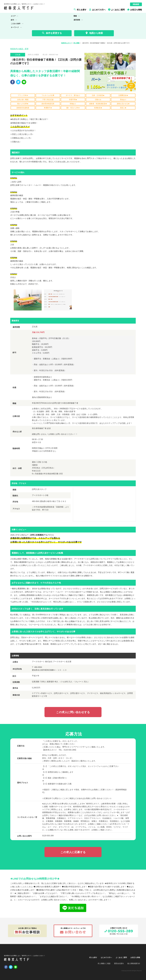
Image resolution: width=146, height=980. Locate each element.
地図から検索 (94, 33)
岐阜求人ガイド (67, 43)
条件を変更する (52, 33)
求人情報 (76, 43)
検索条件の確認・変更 (19, 49)
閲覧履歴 (136, 4)
